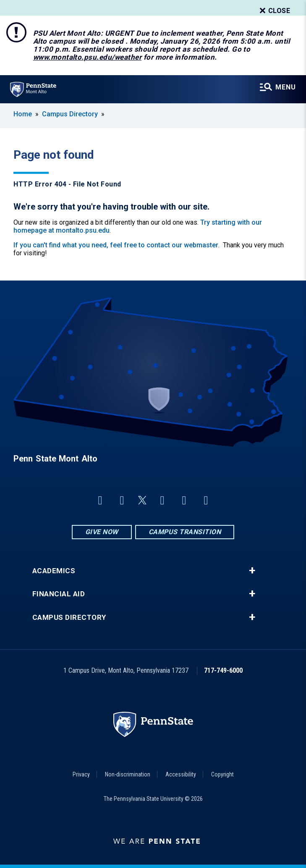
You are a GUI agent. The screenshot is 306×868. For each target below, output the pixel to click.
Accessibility (181, 774)
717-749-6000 (223, 670)
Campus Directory (70, 114)
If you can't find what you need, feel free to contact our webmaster (116, 245)
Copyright (222, 774)
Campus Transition (185, 532)
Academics (54, 571)
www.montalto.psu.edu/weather (87, 57)
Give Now (102, 532)
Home (23, 114)
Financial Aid (59, 594)
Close (274, 11)
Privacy (81, 774)
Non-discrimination (128, 774)
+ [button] (252, 571)
